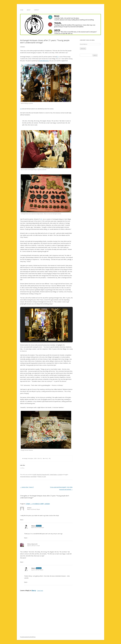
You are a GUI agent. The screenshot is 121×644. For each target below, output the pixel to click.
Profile (35, 475)
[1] (57, 57)
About (29, 10)
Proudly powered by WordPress (28, 637)
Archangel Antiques (25, 477)
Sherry (33, 526)
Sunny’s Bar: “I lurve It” (27, 487)
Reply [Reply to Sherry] (26, 538)
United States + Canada (56, 475)
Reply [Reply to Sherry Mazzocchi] (22, 562)
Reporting (39, 475)
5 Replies (22, 47)
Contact (36, 10)
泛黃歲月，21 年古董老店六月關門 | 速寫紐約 (38, 504)
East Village (33, 477)
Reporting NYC (46, 475)
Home (22, 10)
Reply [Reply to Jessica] (22, 520)
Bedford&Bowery (44, 61)
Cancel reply (40, 591)
